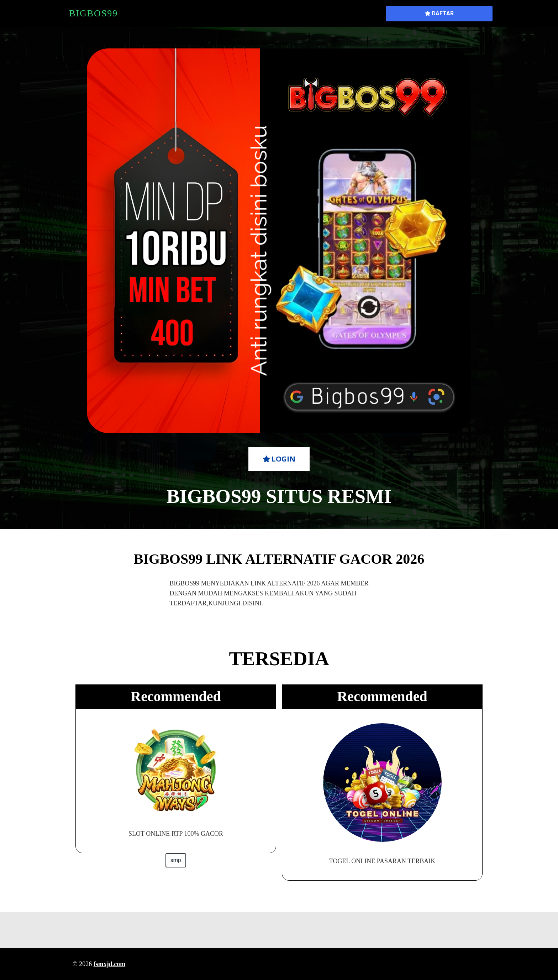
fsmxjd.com (109, 964)
